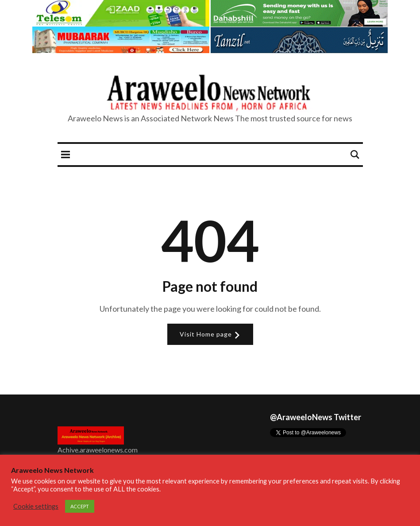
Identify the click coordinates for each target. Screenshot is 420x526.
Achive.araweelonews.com (98, 450)
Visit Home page (210, 334)
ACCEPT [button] (80, 506)
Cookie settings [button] (36, 506)
